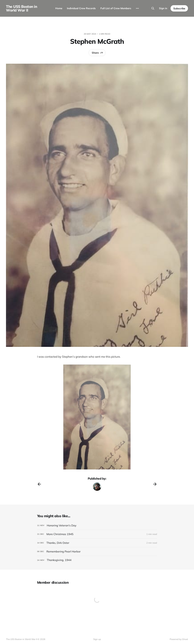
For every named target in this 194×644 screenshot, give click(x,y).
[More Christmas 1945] (97, 534)
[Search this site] (153, 8)
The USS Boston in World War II (22, 8)
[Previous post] (39, 484)
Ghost (185, 639)
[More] (137, 8)
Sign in (163, 8)
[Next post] (155, 484)
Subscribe (179, 8)
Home (59, 8)
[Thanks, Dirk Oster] (97, 543)
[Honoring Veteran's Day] (97, 525)
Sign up (97, 639)
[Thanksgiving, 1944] (97, 560)
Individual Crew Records (81, 8)
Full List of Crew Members (116, 8)
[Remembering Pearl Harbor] (97, 552)
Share (97, 53)
